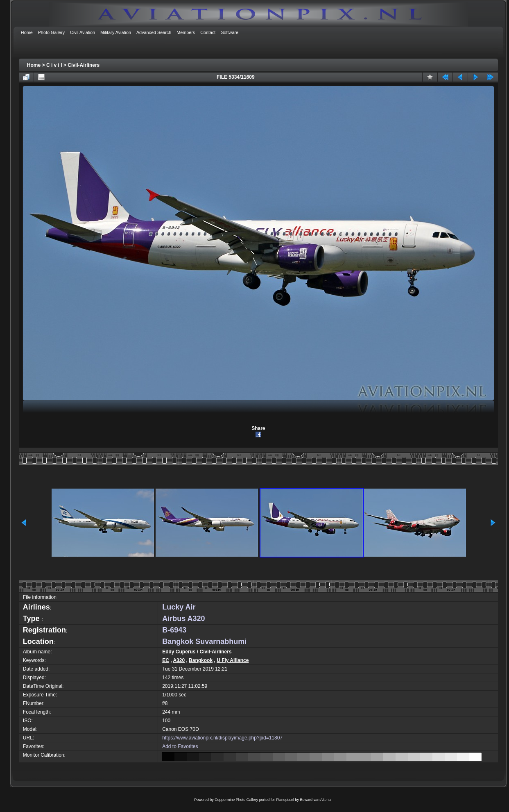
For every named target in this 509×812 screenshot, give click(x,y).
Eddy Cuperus (179, 652)
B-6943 (174, 630)
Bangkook (201, 660)
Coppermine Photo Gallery (236, 800)
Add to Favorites (180, 746)
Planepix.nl (285, 800)
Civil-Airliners (84, 65)
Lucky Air (179, 607)
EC (166, 660)
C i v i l (54, 65)
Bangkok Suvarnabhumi (204, 641)
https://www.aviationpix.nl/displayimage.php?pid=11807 (222, 738)
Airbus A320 (183, 619)
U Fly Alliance (233, 660)
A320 (179, 660)
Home (34, 65)
